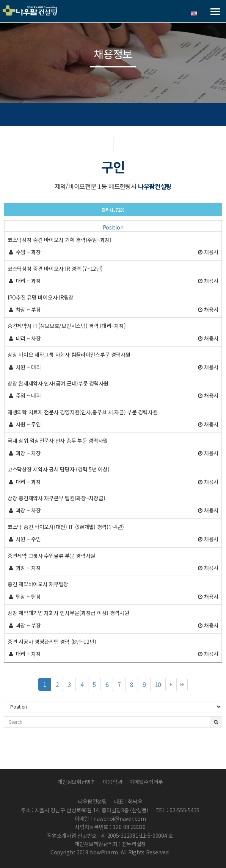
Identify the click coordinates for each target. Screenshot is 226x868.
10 (160, 686)
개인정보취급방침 (77, 782)
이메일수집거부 (146, 782)
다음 (171, 685)
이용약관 (112, 782)
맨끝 (182, 685)
